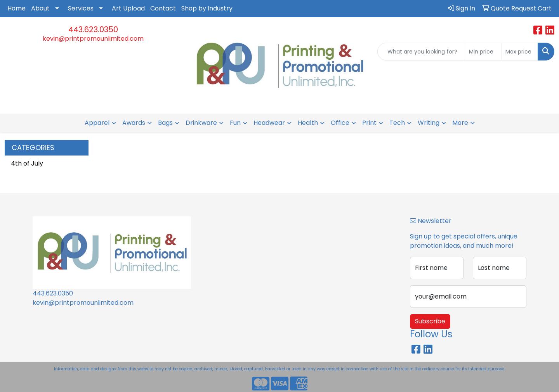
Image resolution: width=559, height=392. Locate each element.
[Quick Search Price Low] (483, 52)
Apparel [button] (97, 123)
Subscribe (430, 321)
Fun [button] (235, 123)
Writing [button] (429, 123)
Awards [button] (134, 123)
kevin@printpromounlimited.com (93, 39)
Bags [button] (165, 123)
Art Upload (128, 8)
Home (16, 8)
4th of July (27, 163)
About (40, 8)
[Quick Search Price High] (520, 52)
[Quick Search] (421, 52)
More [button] (460, 123)
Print (369, 123)
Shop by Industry (207, 8)
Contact (163, 8)
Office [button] (340, 123)
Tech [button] (397, 123)
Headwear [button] (269, 123)
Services (81, 8)
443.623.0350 (93, 29)
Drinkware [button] (201, 123)
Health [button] (308, 123)
